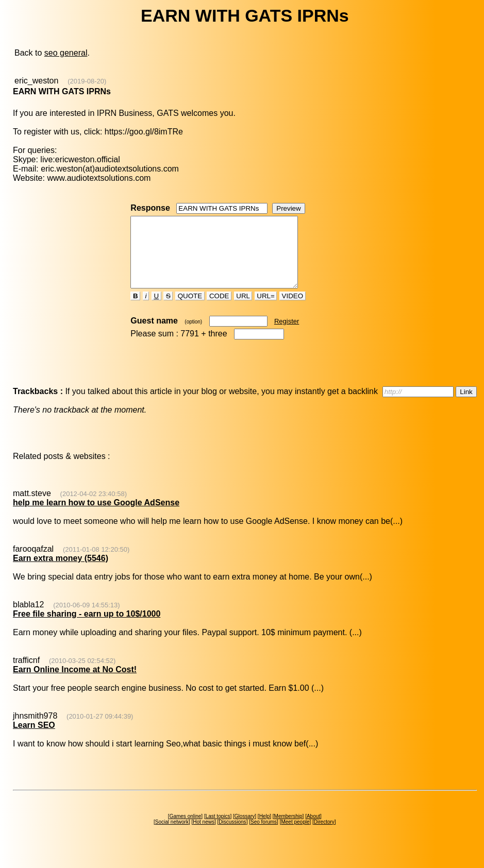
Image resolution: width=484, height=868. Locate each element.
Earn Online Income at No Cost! (75, 683)
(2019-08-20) (87, 81)
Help (265, 830)
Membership (288, 830)
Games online (186, 830)
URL (243, 310)
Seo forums (264, 836)
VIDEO (293, 310)
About (313, 830)
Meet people (295, 836)
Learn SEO (34, 739)
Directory (324, 836)
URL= (266, 310)
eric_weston (36, 81)
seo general (66, 53)
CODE (219, 310)
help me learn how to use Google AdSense (96, 516)
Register (287, 335)
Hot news (204, 836)
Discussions (232, 836)
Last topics (218, 830)
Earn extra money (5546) (61, 572)
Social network (172, 836)
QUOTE (190, 310)
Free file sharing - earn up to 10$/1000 (87, 628)
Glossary (245, 830)
